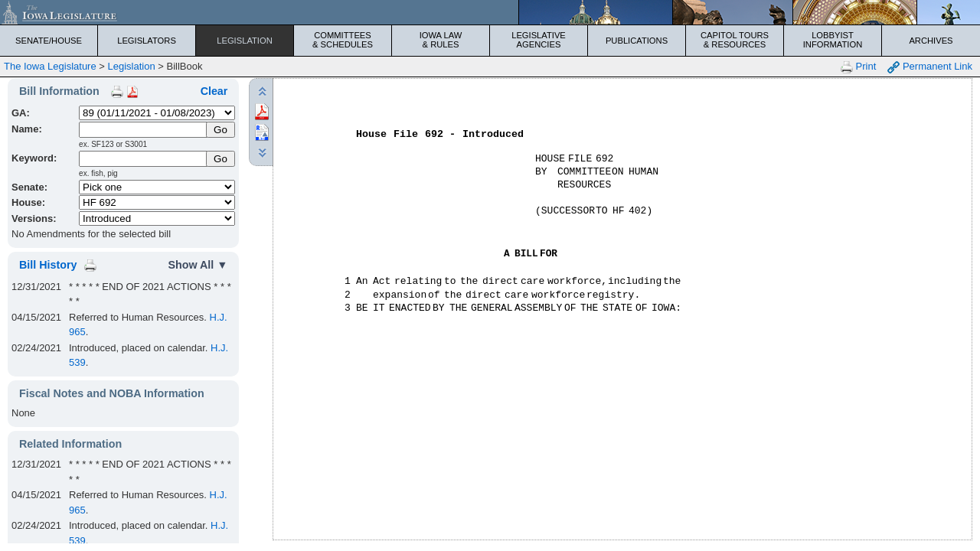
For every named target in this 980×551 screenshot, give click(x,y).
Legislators (147, 41)
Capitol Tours (735, 40)
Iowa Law (441, 40)
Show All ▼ (198, 265)
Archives (931, 41)
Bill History (48, 265)
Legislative (539, 40)
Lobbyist (833, 40)
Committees (343, 40)
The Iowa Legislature (50, 66)
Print (858, 67)
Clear (214, 91)
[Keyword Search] (144, 159)
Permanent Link (930, 67)
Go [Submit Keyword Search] (220, 159)
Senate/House (49, 41)
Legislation (245, 41)
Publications (637, 41)
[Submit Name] (221, 130)
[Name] (144, 130)
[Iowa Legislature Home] (490, 12)
